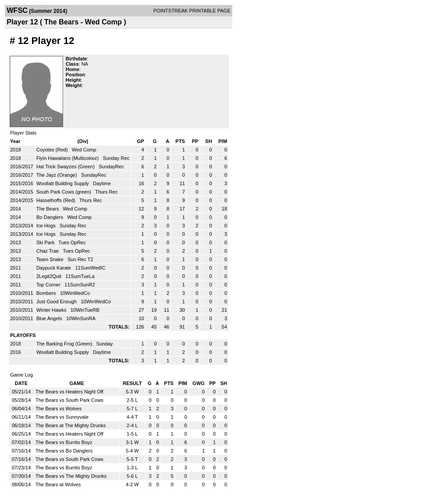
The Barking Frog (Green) (65, 344)
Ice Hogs (47, 226)
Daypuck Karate (54, 268)
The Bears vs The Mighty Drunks (71, 476)
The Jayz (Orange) (58, 175)
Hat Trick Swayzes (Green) (66, 167)
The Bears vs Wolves (59, 409)
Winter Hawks (52, 310)
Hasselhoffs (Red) (57, 200)
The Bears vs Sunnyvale (62, 417)
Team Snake (51, 259)
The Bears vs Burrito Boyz (64, 442)
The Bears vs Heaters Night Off (70, 392)
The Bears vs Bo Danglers (64, 451)
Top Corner (49, 285)
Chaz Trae (48, 251)
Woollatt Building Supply (63, 183)
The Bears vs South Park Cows (70, 400)
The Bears (48, 209)
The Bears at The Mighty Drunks (71, 425)
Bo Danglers (51, 217)
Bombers (47, 293)
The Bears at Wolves (58, 484)
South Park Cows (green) (65, 192)
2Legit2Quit (50, 276)
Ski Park (46, 242)
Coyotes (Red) (53, 150)
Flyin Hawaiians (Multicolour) (68, 158)
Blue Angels (50, 318)
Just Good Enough (57, 302)
